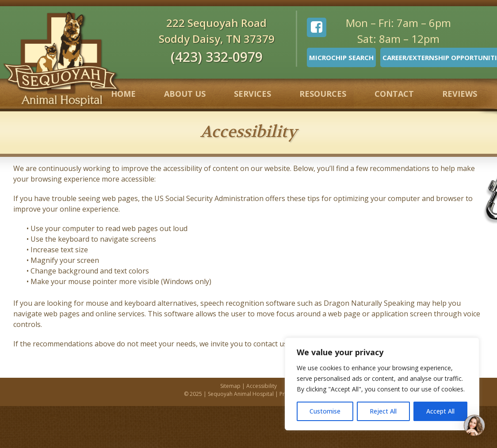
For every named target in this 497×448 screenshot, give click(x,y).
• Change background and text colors (89, 271)
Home (123, 94)
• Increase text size (58, 250)
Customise (325, 411)
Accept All (440, 411)
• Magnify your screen (64, 260)
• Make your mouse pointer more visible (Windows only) (119, 281)
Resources (323, 94)
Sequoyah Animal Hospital (241, 394)
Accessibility (262, 386)
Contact (394, 94)
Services (252, 94)
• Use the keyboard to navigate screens (92, 239)
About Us (185, 94)
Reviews (460, 94)
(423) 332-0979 (217, 57)
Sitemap (230, 386)
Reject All (383, 411)
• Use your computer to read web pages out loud (108, 228)
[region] (382, 384)
